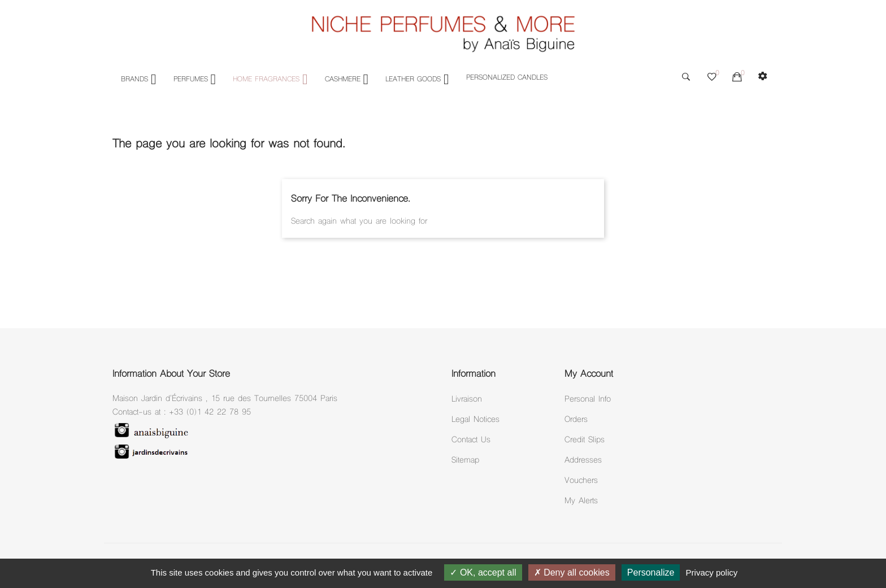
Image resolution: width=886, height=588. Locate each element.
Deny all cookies (572, 572)
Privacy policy (712, 572)
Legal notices (475, 420)
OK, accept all (483, 572)
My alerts (581, 501)
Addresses (583, 461)
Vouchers (581, 481)
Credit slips (585, 440)
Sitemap (465, 461)
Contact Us (471, 440)
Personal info (588, 400)
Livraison (467, 400)
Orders (576, 420)
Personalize (651, 572)
